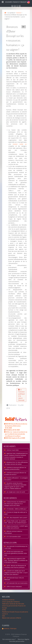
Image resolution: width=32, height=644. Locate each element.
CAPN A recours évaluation (14, 587)
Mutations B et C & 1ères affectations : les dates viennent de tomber (16, 463)
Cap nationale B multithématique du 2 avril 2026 (16, 547)
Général (6, 629)
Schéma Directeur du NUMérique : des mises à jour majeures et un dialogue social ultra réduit (15, 504)
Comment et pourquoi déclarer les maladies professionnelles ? (15, 469)
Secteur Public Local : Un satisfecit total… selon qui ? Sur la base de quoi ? (15, 522)
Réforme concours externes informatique (13, 532)
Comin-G (5, 614)
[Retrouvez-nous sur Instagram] (20, 6)
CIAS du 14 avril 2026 (12, 450)
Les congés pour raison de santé (16, 492)
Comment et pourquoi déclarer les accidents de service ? (15, 474)
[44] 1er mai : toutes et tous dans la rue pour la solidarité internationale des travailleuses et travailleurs (16, 434)
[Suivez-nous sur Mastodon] (15, 6)
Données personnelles (16, 641)
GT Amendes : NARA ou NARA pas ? (16, 509)
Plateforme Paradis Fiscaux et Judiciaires (15, 612)
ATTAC (4, 610)
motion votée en (20, 144)
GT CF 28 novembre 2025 (13, 537)
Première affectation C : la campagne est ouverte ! (16, 479)
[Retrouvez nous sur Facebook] (12, 6)
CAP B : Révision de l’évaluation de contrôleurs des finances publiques (15, 567)
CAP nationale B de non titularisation (17, 583)
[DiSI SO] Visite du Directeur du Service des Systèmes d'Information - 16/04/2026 (16, 426)
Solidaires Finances (8, 600)
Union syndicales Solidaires (11, 602)
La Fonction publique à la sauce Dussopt (22, 395)
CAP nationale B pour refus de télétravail (14, 579)
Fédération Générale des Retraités (13, 604)
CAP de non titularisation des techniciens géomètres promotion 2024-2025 (16, 553)
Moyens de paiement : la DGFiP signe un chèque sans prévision (16, 527)
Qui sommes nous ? (9, 639)
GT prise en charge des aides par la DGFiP (16, 513)
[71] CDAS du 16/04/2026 (13, 430)
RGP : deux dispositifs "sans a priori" (17, 518)
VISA (4, 616)
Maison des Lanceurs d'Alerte (12, 618)
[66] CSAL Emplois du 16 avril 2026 (15, 438)
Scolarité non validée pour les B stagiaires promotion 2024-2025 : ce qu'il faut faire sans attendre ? (16, 573)
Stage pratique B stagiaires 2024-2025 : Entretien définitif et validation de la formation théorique (16, 560)
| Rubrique (13, 629)
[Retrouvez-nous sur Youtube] (17, 6)
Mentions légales (23, 639)
